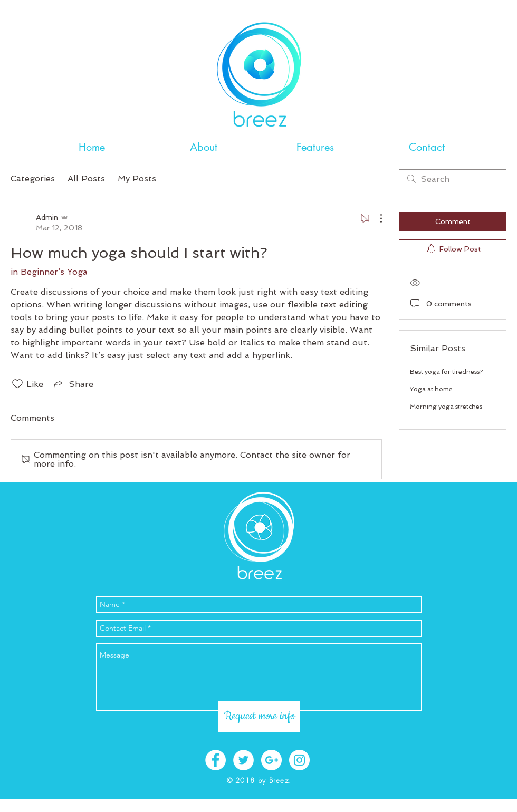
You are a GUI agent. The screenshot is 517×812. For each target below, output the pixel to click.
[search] (453, 179)
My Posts (137, 178)
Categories (33, 178)
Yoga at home (431, 389)
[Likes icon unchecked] (17, 384)
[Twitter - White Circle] (243, 760)
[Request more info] (259, 716)
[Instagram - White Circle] (299, 760)
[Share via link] (73, 384)
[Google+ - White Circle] (271, 760)
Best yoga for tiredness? (446, 372)
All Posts (86, 178)
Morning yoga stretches (446, 407)
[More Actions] (376, 218)
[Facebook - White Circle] (216, 760)
